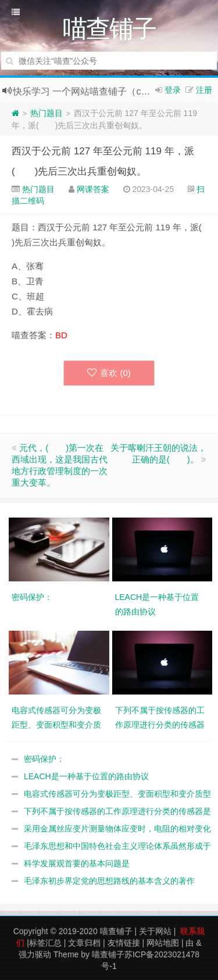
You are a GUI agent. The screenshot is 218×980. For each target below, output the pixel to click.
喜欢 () (109, 373)
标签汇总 (45, 943)
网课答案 (93, 189)
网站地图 (163, 943)
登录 (173, 90)
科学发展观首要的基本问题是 (77, 863)
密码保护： (44, 759)
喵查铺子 (116, 931)
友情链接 (124, 943)
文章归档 (84, 943)
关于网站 (155, 931)
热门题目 (47, 113)
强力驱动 (35, 954)
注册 (204, 90)
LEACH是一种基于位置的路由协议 (86, 776)
